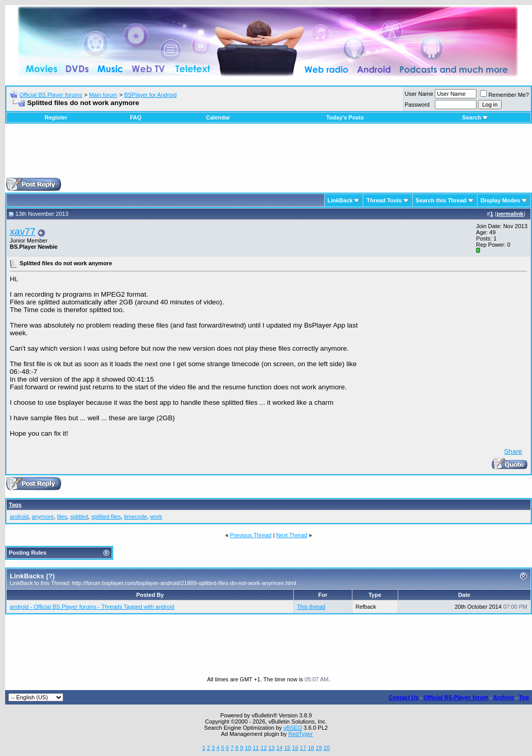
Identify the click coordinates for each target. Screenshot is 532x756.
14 (279, 748)
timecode (136, 517)
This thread (311, 607)
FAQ (136, 117)
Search (475, 117)
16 (295, 748)
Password (417, 105)
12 (263, 748)
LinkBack (340, 200)
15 (287, 748)
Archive (504, 697)
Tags (15, 505)
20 (327, 748)
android (19, 517)
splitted (79, 517)
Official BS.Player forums (51, 95)
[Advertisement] (269, 154)
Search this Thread (441, 200)
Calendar (218, 117)
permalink (510, 214)
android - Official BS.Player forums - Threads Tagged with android (92, 607)
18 (311, 748)
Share (513, 451)
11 (256, 748)
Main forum (103, 95)
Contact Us (403, 697)
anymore (43, 517)
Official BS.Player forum (456, 697)
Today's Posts (345, 117)
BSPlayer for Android (150, 95)
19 (318, 748)
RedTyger (300, 734)
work (156, 517)
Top (524, 697)
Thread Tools (384, 200)
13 (272, 748)
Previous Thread (251, 535)
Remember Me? (504, 95)
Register (56, 117)
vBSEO (293, 728)
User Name (419, 94)
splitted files (106, 517)
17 (303, 748)
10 (248, 748)
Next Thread (292, 535)
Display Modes (500, 200)
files (62, 517)
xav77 (23, 231)
